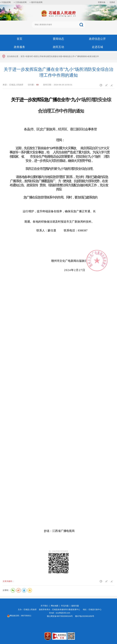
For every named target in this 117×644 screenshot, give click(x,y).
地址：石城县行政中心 (92, 609)
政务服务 (19, 47)
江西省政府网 (21, 2)
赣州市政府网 (37, 2)
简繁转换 (102, 2)
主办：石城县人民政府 (28, 609)
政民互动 (58, 47)
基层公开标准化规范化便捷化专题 (48, 56)
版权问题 (75, 606)
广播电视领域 (81, 56)
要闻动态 (58, 39)
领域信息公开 (69, 56)
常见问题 (65, 606)
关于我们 (44, 606)
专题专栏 (29, 56)
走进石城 (97, 47)
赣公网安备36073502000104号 (60, 616)
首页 (19, 39)
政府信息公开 (97, 39)
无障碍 (112, 2)
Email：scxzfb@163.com (60, 613)
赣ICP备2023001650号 (85, 616)
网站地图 (55, 606)
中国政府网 (6, 2)
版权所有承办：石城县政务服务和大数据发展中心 (60, 609)
